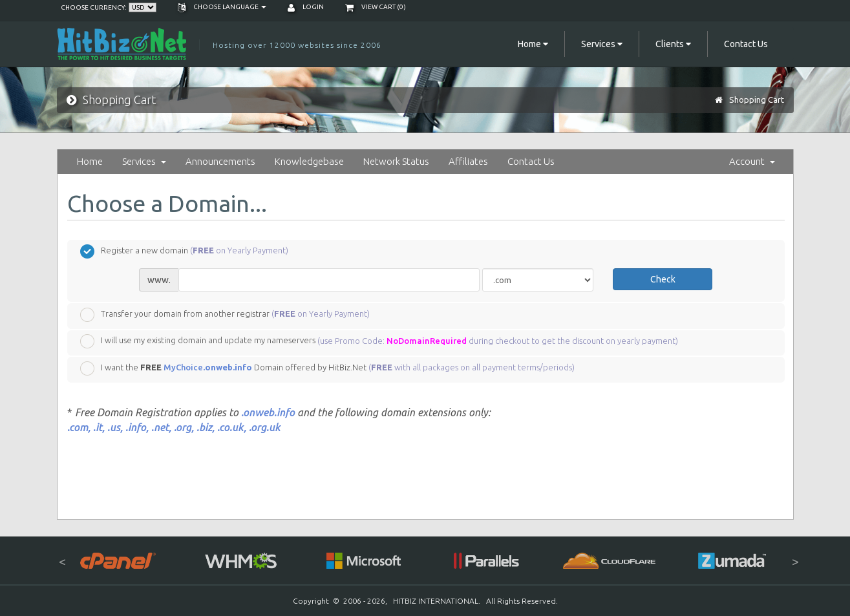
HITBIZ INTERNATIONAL (436, 601)
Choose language (222, 7)
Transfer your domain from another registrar (225, 315)
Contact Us (746, 44)
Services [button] (602, 44)
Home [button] (533, 44)
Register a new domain (184, 251)
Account (752, 161)
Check (663, 279)
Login (306, 7)
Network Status (396, 161)
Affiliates (468, 161)
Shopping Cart (757, 100)
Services (144, 161)
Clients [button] (673, 44)
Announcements (220, 161)
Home (90, 161)
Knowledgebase (309, 161)
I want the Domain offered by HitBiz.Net (327, 368)
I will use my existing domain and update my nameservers (379, 341)
